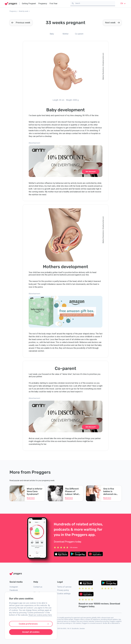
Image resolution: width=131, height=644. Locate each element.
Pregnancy (43, 4)
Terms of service (64, 587)
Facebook (14, 590)
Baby (52, 34)
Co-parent (79, 34)
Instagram (14, 587)
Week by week (24, 11)
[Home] (11, 4)
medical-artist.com (103, 59)
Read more (31, 498)
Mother (66, 34)
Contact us (38, 587)
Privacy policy (63, 590)
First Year (53, 4)
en (123, 3)
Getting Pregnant (29, 4)
